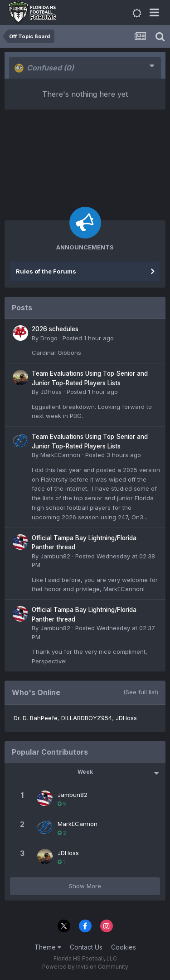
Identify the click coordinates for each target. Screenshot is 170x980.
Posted (88, 338)
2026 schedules (55, 329)
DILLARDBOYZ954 (87, 718)
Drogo (49, 338)
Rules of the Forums (46, 271)
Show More (85, 886)
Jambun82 (55, 556)
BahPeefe (44, 718)
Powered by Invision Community (85, 967)
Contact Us (86, 947)
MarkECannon (60, 455)
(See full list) (141, 692)
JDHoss (51, 392)
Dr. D (20, 718)
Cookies (124, 947)
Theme (48, 947)
